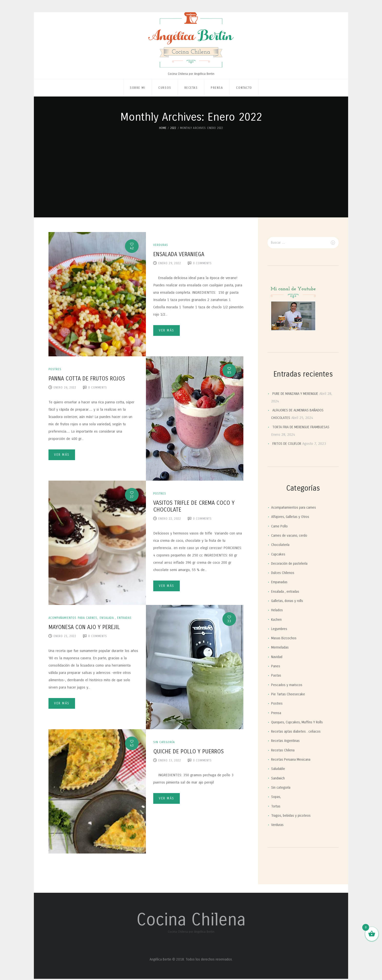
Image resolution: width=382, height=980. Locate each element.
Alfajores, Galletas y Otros (292, 517)
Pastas (277, 676)
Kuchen (277, 620)
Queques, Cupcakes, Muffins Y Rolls (299, 722)
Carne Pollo (280, 526)
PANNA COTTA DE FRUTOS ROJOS (87, 379)
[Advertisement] (191, 167)
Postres (55, 369)
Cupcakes (278, 554)
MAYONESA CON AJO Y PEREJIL (84, 627)
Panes (276, 666)
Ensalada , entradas (120, 618)
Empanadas (280, 582)
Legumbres (280, 629)
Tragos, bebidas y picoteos (292, 815)
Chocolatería (281, 545)
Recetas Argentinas (286, 741)
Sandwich (279, 778)
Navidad (277, 657)
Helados (277, 610)
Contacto (244, 88)
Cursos (165, 88)
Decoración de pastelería (291, 563)
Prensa (217, 88)
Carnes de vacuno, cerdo (291, 535)
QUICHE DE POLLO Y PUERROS (188, 752)
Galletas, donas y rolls (289, 601)
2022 (173, 128)
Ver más (169, 331)
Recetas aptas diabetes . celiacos (298, 732)
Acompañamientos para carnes (74, 618)
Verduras (161, 245)
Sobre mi (138, 88)
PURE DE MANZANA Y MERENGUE (298, 394)
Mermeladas (281, 648)
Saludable (279, 769)
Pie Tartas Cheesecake (289, 694)
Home (163, 128)
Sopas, (276, 797)
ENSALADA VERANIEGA (179, 254)
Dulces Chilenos (284, 573)
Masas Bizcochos (285, 638)
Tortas (276, 806)
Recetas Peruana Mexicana (293, 759)
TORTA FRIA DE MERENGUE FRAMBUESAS (304, 427)
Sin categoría (165, 742)
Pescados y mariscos (288, 685)
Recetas (191, 88)
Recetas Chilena (284, 750)
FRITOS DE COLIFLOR (289, 444)
